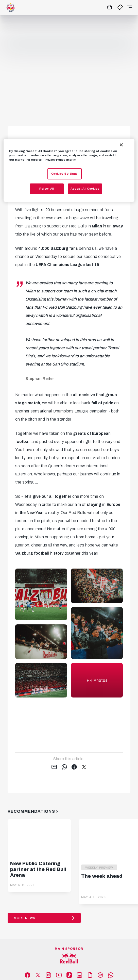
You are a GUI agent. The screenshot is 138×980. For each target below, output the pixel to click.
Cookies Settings (65, 174)
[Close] (121, 145)
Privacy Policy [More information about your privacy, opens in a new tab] (55, 160)
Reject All (47, 189)
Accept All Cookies (85, 189)
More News (25, 918)
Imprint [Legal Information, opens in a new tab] (71, 160)
